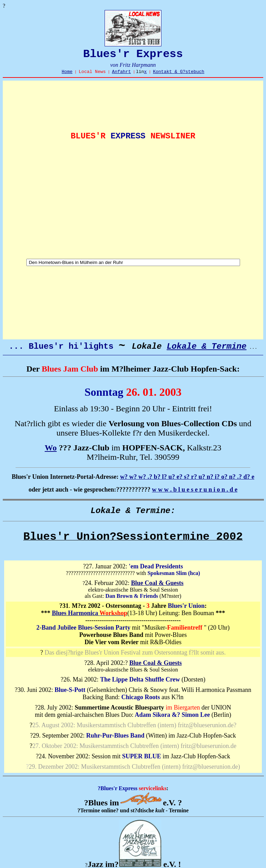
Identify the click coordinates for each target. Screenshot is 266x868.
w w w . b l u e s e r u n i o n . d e (195, 490)
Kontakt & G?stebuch (179, 72)
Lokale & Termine (206, 346)
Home (67, 72)
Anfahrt (121, 72)
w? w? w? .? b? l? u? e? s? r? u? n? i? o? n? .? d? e (187, 477)
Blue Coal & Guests (157, 583)
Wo (51, 448)
